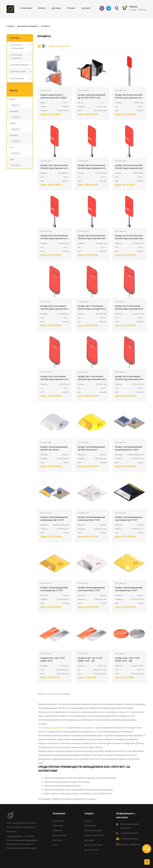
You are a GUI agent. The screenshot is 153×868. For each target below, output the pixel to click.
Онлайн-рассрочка (94, 835)
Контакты (86, 8)
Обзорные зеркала (20, 65)
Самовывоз (90, 826)
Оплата (42, 8)
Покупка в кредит (93, 830)
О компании (26, 8)
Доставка (56, 8)
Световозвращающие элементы (53, 728)
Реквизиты (58, 826)
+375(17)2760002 (129, 839)
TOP (147, 862)
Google (32, 848)
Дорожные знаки (19, 71)
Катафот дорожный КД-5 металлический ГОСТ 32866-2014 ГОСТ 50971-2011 (54, 98)
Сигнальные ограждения (17, 57)
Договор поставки (93, 845)
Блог (55, 845)
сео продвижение (15, 836)
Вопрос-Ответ (92, 850)
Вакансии (58, 830)
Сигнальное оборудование (18, 47)
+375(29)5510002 (129, 833)
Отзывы (71, 8)
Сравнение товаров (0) (59, 46)
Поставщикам (60, 835)
